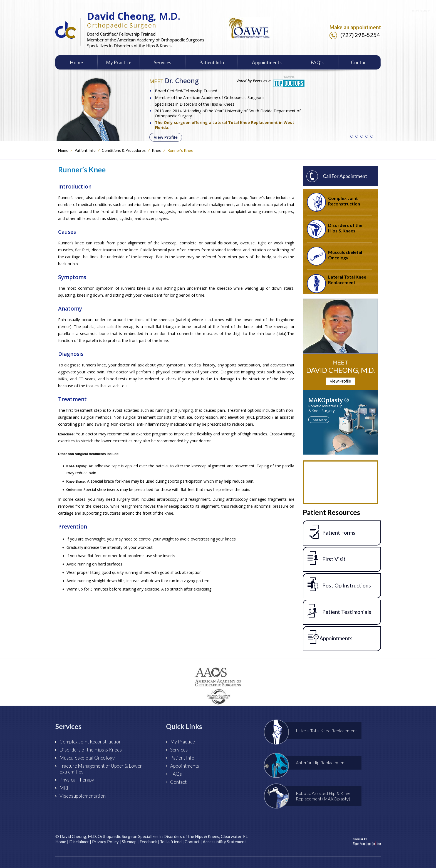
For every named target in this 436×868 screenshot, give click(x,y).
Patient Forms (331, 532)
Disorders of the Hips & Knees (335, 229)
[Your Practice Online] (367, 841)
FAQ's (317, 62)
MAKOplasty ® (329, 400)
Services (163, 62)
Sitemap (129, 842)
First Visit (327, 558)
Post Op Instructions (339, 585)
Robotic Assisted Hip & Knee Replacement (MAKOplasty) (311, 796)
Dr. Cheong (174, 81)
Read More (319, 420)
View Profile (166, 137)
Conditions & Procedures (124, 150)
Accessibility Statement (224, 842)
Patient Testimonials (339, 611)
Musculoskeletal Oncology (335, 256)
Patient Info (212, 62)
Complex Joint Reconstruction (334, 202)
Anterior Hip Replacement (308, 763)
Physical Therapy (77, 780)
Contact (360, 62)
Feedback (148, 842)
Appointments (267, 62)
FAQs (176, 774)
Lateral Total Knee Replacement (337, 284)
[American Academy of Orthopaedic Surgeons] (218, 677)
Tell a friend (171, 842)
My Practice (119, 62)
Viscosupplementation (83, 796)
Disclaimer (79, 842)
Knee (157, 150)
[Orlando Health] (218, 698)
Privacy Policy (105, 842)
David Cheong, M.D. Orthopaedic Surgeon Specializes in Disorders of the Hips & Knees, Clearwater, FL (154, 836)
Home (76, 62)
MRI (64, 788)
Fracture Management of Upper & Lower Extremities (101, 769)
